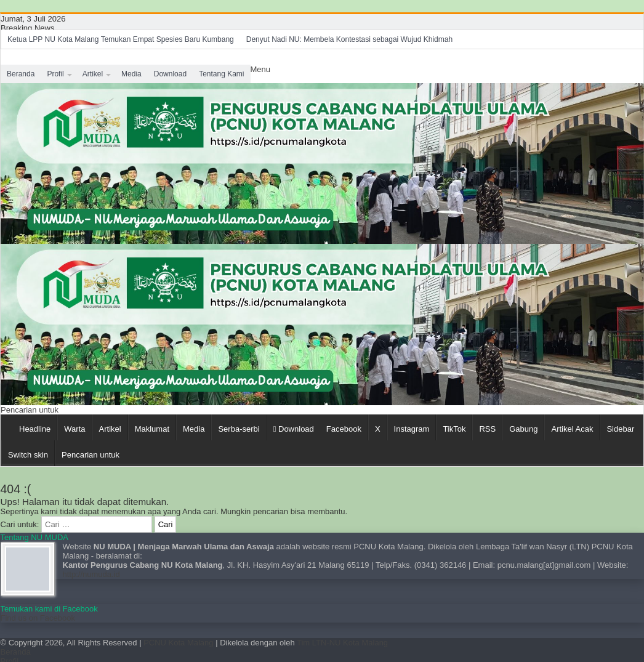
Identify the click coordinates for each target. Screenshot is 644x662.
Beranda (21, 74)
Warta (74, 429)
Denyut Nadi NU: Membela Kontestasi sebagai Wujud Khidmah (349, 39)
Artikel (93, 74)
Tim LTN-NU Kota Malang (342, 643)
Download (170, 74)
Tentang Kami (221, 74)
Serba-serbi (239, 429)
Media (131, 74)
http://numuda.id (91, 574)
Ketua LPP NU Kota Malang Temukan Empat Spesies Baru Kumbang (121, 39)
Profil (55, 74)
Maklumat (152, 429)
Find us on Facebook (38, 618)
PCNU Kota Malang (179, 643)
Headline (35, 429)
